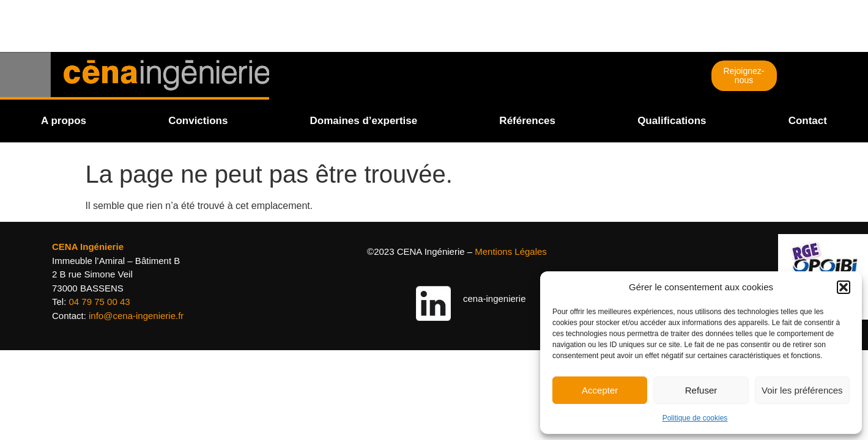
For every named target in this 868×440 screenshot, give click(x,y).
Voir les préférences (802, 390)
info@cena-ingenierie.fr (136, 316)
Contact (808, 121)
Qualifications (672, 121)
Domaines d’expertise (364, 121)
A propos (64, 121)
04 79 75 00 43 (100, 302)
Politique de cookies (695, 418)
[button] (844, 287)
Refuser (701, 390)
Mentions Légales (511, 251)
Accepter (600, 390)
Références (527, 121)
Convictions (198, 121)
